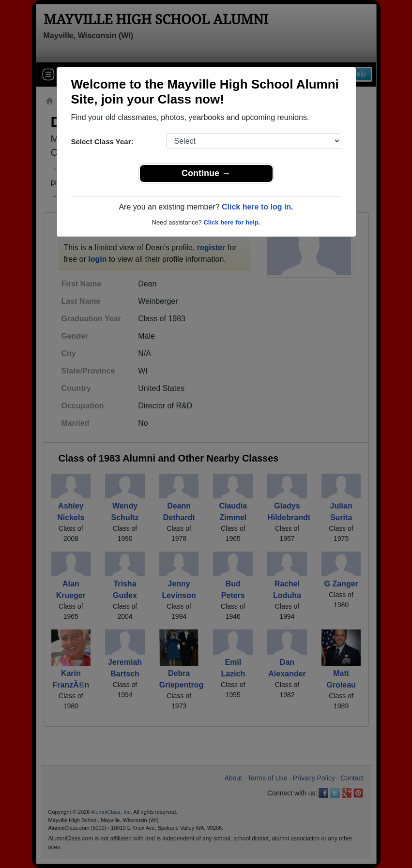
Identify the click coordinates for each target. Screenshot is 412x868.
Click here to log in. (258, 207)
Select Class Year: (102, 142)
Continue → (206, 173)
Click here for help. (232, 222)
